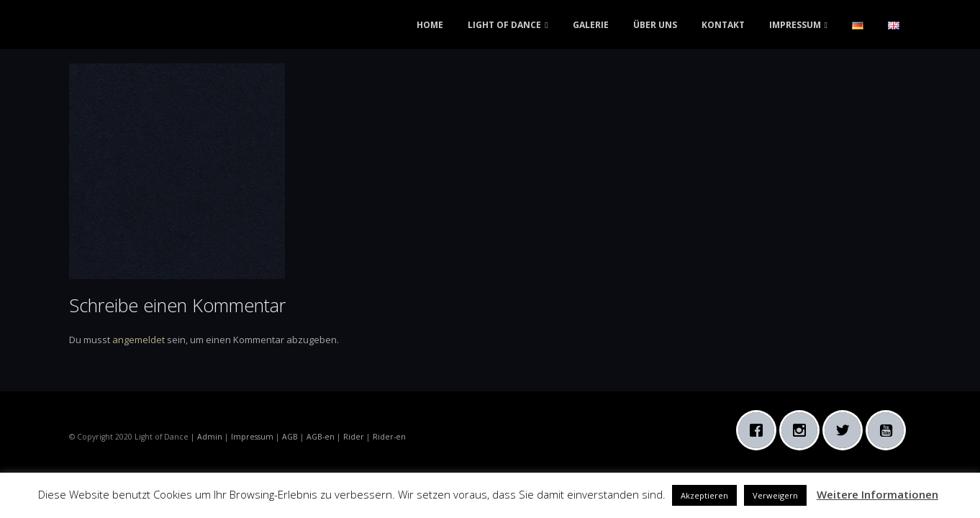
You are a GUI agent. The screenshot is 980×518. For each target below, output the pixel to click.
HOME (430, 25)
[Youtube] (889, 430)
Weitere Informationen (877, 494)
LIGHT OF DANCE (504, 25)
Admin (210, 437)
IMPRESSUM (795, 25)
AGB (290, 437)
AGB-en (321, 437)
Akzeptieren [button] (704, 495)
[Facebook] (760, 430)
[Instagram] (803, 430)
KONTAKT (723, 25)
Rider (354, 437)
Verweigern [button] (775, 495)
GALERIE (591, 25)
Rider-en (389, 437)
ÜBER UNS (655, 25)
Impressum (252, 437)
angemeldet (139, 340)
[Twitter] (846, 430)
